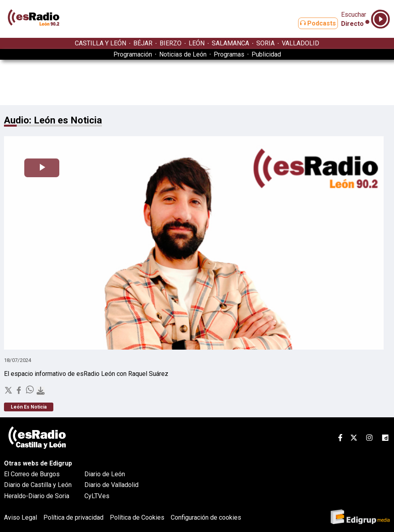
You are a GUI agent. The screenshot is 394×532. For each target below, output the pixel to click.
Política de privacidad (73, 517)
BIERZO (171, 43)
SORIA (265, 43)
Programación (133, 54)
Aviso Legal (20, 517)
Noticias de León (183, 54)
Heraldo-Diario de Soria (37, 496)
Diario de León (105, 474)
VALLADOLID (300, 43)
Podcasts (312, 23)
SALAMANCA (230, 43)
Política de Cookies (137, 517)
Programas (229, 54)
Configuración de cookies (206, 517)
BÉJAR (143, 43)
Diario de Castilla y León (38, 485)
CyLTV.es (97, 496)
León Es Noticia (29, 407)
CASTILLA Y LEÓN (100, 43)
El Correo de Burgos (32, 474)
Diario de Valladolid (111, 485)
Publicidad (266, 54)
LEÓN (197, 43)
